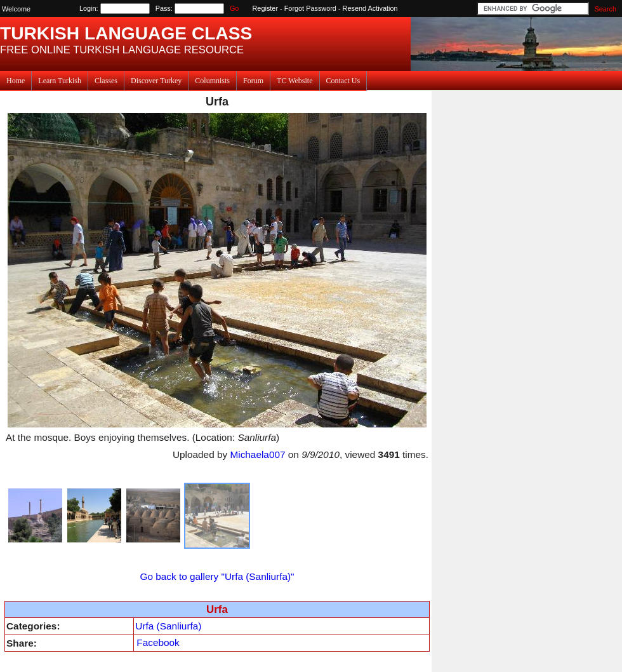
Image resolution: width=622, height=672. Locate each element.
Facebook (158, 642)
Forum (253, 81)
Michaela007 (257, 454)
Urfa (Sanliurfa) (168, 626)
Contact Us (343, 81)
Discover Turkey (156, 81)
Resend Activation (370, 8)
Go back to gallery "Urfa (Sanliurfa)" (217, 576)
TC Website (294, 81)
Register (266, 8)
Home (16, 81)
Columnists (212, 81)
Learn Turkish (60, 81)
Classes (106, 81)
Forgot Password (310, 8)
